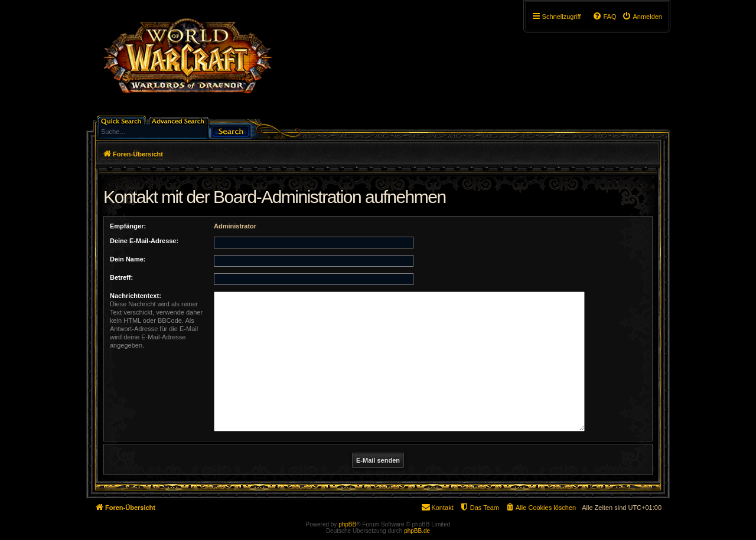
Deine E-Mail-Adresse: (144, 241)
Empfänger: (128, 226)
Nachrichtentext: (136, 296)
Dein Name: (128, 259)
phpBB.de (417, 531)
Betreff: (121, 277)
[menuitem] (642, 17)
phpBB (347, 524)
